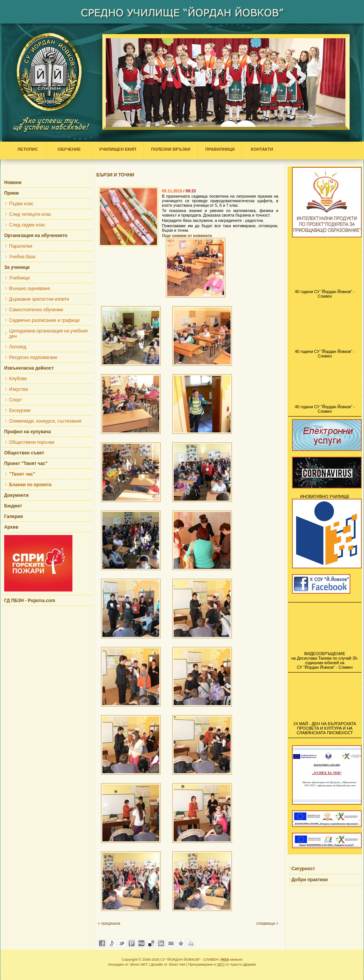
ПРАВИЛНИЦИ (220, 149)
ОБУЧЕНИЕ (69, 149)
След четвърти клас (30, 214)
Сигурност (303, 869)
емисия (232, 959)
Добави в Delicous (151, 943)
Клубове (18, 379)
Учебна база (22, 257)
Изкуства (19, 389)
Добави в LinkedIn (161, 943)
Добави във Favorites (181, 943)
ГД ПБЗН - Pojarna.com (30, 601)
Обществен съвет (24, 453)
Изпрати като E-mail (171, 943)
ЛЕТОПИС (29, 149)
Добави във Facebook (102, 943)
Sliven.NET (139, 964)
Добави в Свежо (112, 943)
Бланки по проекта (30, 485)
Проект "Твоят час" (26, 463)
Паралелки (21, 246)
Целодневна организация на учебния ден (48, 334)
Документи (16, 495)
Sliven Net (177, 964)
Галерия (13, 517)
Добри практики (310, 880)
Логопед (18, 347)
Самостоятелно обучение (36, 310)
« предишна (109, 923)
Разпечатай (191, 943)
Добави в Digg (141, 943)
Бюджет (13, 506)
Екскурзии (20, 410)
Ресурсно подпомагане (33, 357)
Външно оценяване (30, 289)
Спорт (16, 400)
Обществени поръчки (32, 442)
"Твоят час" (22, 474)
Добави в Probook (132, 943)
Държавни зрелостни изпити (39, 299)
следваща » (267, 923)
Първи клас (21, 204)
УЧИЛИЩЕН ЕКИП (118, 149)
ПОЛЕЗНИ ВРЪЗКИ (171, 149)
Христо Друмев (243, 964)
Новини (13, 183)
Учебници (19, 278)
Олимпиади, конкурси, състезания (45, 421)
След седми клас (27, 225)
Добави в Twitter (122, 943)
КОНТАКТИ (260, 149)
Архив (11, 527)
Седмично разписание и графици (44, 320)
